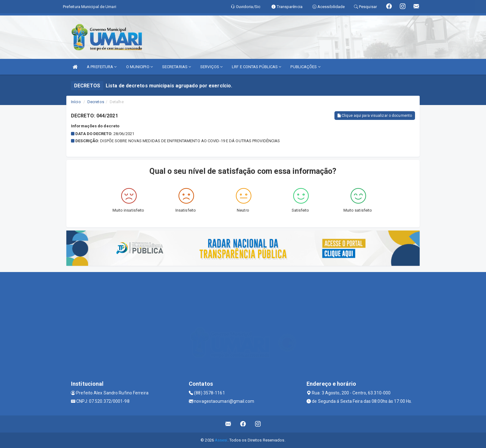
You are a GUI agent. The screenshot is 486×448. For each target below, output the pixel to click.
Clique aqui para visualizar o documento (375, 116)
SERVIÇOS (211, 67)
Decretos (96, 102)
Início (76, 102)
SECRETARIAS (177, 67)
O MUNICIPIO (139, 67)
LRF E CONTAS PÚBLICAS (256, 67)
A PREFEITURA (102, 67)
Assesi (221, 440)
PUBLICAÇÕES (305, 67)
